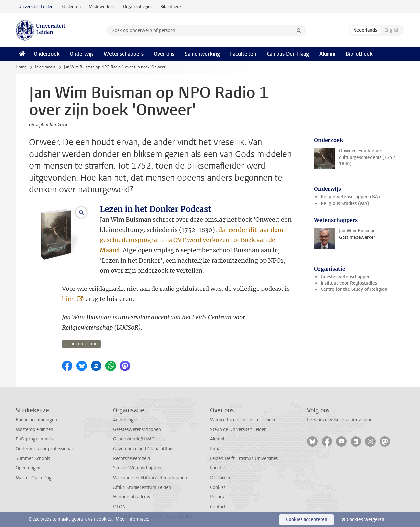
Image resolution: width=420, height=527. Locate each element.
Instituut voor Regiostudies (349, 283)
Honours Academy (132, 487)
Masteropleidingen (35, 419)
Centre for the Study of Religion (354, 289)
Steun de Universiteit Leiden (238, 419)
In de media (45, 67)
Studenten (71, 6)
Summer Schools (33, 448)
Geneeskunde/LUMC (133, 429)
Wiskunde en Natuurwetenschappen (150, 468)
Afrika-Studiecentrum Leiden (142, 477)
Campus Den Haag (288, 54)
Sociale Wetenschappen (137, 458)
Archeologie (125, 410)
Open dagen (28, 458)
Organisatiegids (138, 6)
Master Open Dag (34, 468)
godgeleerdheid (81, 334)
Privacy (217, 487)
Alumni (327, 54)
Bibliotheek (171, 6)
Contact (218, 497)
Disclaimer (220, 468)
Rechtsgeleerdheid (131, 448)
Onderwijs (82, 54)
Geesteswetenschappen (346, 277)
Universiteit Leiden (36, 6)
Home (21, 67)
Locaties (218, 458)
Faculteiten (243, 54)
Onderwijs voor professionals (45, 439)
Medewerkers (102, 6)
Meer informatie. (132, 519)
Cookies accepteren (307, 520)
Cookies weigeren (366, 520)
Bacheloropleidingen (36, 410)
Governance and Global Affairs (144, 439)
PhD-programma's (34, 429)
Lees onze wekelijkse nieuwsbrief (341, 410)
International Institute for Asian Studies (153, 506)
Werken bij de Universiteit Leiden (243, 410)
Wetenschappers (124, 54)
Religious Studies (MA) (345, 203)
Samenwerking (202, 54)
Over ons (164, 54)
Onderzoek (47, 54)
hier (68, 289)
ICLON (119, 497)
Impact (217, 439)
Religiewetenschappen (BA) (350, 197)
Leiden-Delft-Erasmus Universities (244, 448)
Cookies (218, 477)
